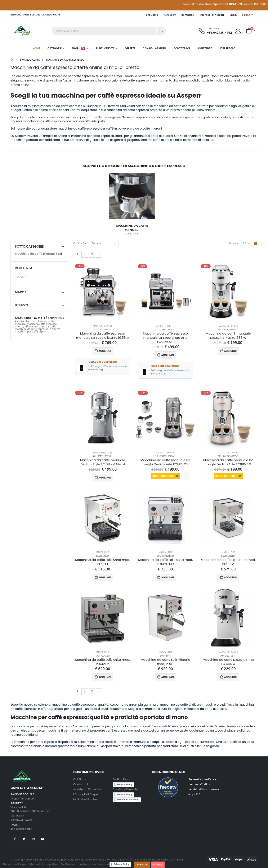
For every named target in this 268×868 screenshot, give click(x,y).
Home (36, 48)
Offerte (130, 48)
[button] (249, 30)
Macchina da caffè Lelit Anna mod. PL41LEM (228, 562)
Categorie (55, 48)
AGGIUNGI (103, 351)
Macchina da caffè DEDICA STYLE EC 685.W (228, 662)
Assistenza (205, 48)
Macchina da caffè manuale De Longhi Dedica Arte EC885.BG (228, 462)
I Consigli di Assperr (212, 15)
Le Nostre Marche (85, 799)
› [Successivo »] (99, 254)
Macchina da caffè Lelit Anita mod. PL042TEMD (165, 562)
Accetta (142, 864)
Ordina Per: (81, 243)
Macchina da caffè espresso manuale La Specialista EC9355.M (102, 336)
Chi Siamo (80, 779)
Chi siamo (152, 15)
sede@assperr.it (21, 829)
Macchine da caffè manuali (35, 254)
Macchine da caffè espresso (65, 60)
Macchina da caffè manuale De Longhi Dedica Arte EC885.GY (166, 462)
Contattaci (188, 15)
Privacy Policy (122, 864)
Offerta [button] (21, 277)
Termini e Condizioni (128, 799)
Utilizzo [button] (21, 305)
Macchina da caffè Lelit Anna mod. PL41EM (103, 562)
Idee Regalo (228, 48)
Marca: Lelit (103, 552)
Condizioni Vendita (125, 789)
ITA (246, 15)
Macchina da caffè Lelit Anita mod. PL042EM (103, 662)
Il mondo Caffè (30, 60)
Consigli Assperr (154, 48)
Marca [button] (21, 292)
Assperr (170, 15)
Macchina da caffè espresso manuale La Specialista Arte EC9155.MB (165, 338)
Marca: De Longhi (103, 326)
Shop (79, 48)
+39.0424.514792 (219, 32)
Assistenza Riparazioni (88, 789)
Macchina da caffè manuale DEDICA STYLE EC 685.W (228, 336)
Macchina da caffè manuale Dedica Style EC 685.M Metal (103, 462)
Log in (233, 15)
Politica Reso (121, 779)
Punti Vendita (105, 48)
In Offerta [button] (24, 268)
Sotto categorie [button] (29, 246)
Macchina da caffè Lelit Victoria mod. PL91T (165, 662)
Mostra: (234, 243)
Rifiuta (158, 864)
